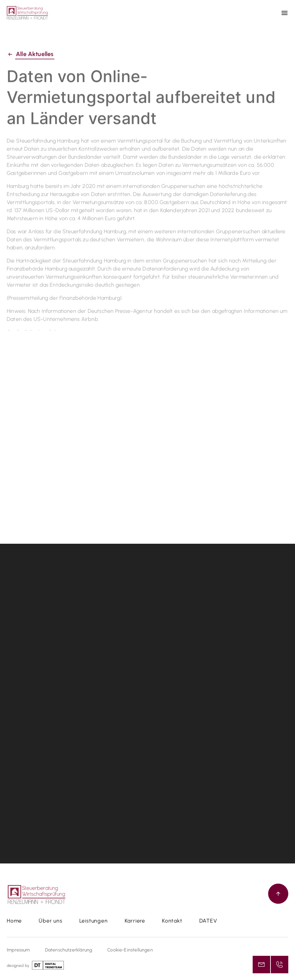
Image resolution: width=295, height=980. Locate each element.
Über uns (50, 921)
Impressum (18, 950)
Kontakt (172, 921)
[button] (286, 13)
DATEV (208, 921)
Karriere (135, 921)
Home (14, 921)
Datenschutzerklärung (69, 950)
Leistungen (94, 921)
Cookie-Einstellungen (130, 950)
